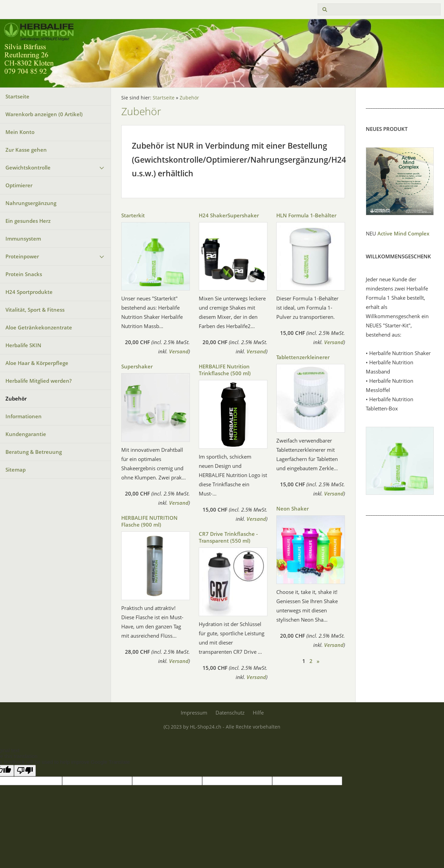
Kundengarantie (26, 434)
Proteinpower (22, 256)
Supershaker (137, 366)
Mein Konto (20, 132)
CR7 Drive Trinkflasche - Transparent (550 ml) (228, 537)
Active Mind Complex (403, 233)
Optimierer (19, 185)
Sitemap (16, 470)
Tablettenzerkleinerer (303, 357)
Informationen (24, 416)
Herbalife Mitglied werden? (39, 381)
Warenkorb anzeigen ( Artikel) (44, 114)
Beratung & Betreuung (34, 452)
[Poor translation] (25, 771)
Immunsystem (23, 239)
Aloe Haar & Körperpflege (37, 363)
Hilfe (258, 713)
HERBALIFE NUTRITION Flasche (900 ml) (149, 521)
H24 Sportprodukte (29, 292)
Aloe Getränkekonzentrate (39, 327)
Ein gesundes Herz (28, 221)
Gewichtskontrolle (28, 167)
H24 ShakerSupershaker (229, 215)
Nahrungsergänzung (31, 203)
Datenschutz (230, 713)
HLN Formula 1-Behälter (306, 215)
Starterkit (133, 215)
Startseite (17, 96)
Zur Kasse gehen (26, 150)
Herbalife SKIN (23, 345)
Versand (179, 351)
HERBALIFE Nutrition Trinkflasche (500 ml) (225, 370)
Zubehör (16, 398)
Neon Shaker (293, 508)
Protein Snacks (24, 274)
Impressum (194, 713)
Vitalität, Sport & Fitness (35, 310)
